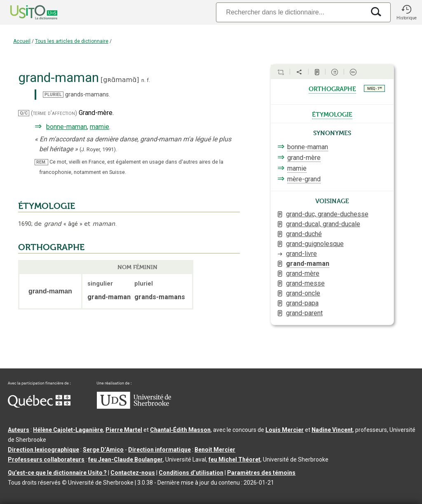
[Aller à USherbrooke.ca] (134, 407)
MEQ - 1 (375, 88)
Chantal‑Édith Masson (180, 430)
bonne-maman (67, 127)
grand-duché (304, 234)
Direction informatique (159, 450)
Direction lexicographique (43, 450)
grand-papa (302, 303)
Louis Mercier (285, 430)
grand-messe (305, 283)
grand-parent (304, 313)
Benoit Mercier (215, 450)
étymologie (332, 114)
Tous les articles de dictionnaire (72, 41)
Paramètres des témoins (261, 473)
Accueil (22, 41)
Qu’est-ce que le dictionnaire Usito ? (57, 473)
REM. (41, 162)
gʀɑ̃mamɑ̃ (120, 80)
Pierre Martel (124, 430)
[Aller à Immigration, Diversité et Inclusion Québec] (39, 406)
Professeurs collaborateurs (46, 459)
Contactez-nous (133, 473)
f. (148, 80)
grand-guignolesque (315, 244)
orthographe (332, 88)
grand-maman (308, 264)
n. (143, 80)
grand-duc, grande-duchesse (327, 214)
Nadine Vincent (332, 430)
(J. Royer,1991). (98, 149)
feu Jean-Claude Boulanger (125, 459)
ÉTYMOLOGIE (47, 206)
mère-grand (304, 179)
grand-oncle (303, 293)
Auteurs (19, 430)
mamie (100, 127)
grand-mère (304, 158)
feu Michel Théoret (234, 459)
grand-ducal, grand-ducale (323, 224)
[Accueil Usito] (25, 12)
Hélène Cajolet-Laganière (68, 430)
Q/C (24, 113)
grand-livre (301, 254)
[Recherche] (291, 12)
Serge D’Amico (103, 450)
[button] (406, 12)
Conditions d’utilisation (191, 473)
